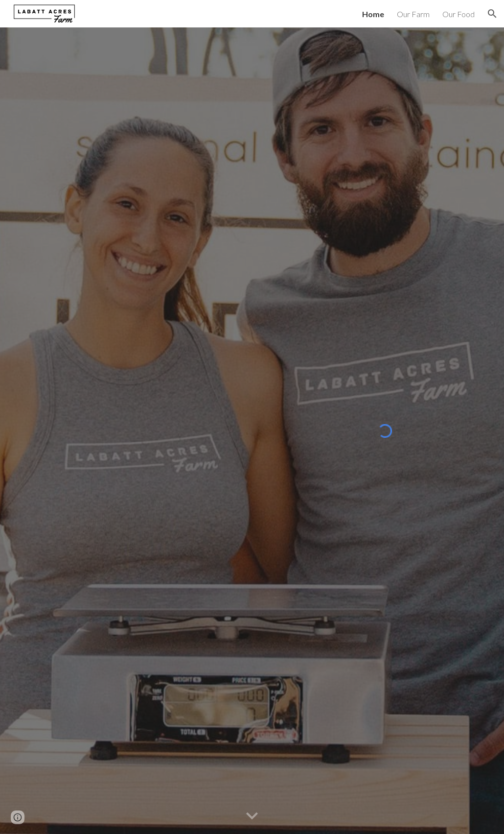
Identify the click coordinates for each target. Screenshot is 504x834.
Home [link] (373, 14)
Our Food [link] (458, 14)
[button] (492, 14)
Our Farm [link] (413, 14)
